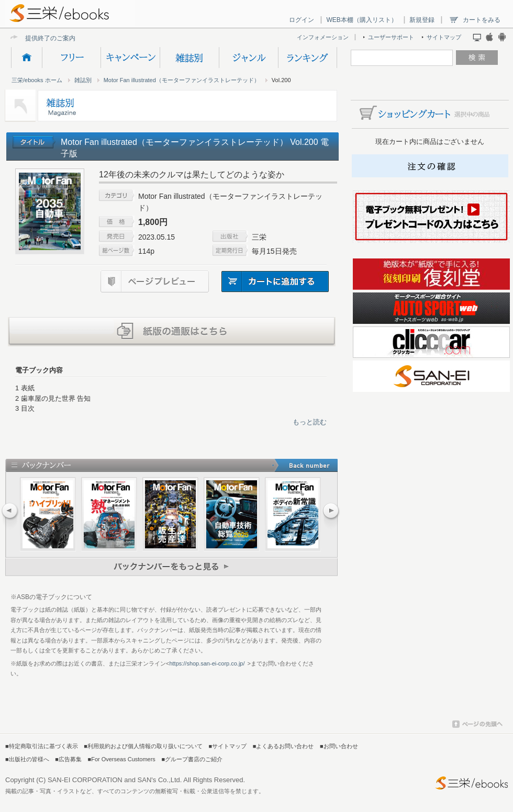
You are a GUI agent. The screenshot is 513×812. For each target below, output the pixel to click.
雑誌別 (189, 58)
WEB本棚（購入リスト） (361, 20)
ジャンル (248, 58)
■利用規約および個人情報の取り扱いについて (143, 746)
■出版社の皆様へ (27, 759)
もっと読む (310, 422)
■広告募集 (68, 759)
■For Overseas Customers (122, 759)
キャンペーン (130, 58)
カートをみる (482, 20)
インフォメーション (323, 37)
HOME (26, 58)
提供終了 (38, 38)
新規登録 (422, 20)
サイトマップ (444, 37)
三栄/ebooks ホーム (37, 80)
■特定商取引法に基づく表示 (42, 746)
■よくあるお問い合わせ (283, 746)
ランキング (308, 58)
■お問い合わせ (339, 746)
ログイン (302, 20)
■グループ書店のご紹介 (192, 759)
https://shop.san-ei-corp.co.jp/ (207, 663)
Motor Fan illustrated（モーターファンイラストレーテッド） (182, 80)
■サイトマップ (228, 746)
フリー (71, 58)
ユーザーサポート (391, 37)
